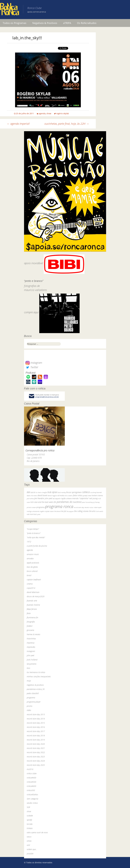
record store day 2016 (36, 727)
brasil (29, 575)
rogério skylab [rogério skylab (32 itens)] (45, 511)
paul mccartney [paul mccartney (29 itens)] (87, 502)
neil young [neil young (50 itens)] (93, 498)
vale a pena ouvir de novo (37, 832)
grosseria (30, 630)
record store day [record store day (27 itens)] (79, 507)
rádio (29, 710)
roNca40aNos (32, 795)
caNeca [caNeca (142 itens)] (86, 492)
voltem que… (32, 849)
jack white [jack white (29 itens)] (30, 499)
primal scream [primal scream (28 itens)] (31, 507)
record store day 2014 (36, 719)
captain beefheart (34, 580)
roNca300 (31, 790)
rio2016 (30, 769)
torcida (30, 824)
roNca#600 (31, 786)
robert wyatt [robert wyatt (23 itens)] (98, 507)
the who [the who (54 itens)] (92, 511)
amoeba (30, 558)
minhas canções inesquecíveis (39, 676)
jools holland (32, 660)
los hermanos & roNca (36, 672)
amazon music (33, 554)
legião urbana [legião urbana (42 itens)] (66, 498)
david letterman (33, 592)
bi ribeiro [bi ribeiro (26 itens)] (39, 492)
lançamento (32, 664)
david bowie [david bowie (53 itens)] (42, 495)
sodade (30, 816)
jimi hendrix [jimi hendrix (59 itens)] (39, 498)
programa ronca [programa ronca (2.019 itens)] (59, 506)
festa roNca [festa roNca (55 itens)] (78, 495)
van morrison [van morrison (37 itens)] (32, 514)
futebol (30, 626)
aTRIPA (67, 23)
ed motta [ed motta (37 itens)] (61, 496)
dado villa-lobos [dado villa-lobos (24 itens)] (32, 496)
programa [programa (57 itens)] (41, 507)
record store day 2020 (36, 744)
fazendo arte (32, 601)
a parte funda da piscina (37, 546)
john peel (30, 655)
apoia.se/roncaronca (37, 12)
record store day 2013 (36, 714)
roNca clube (32, 773)
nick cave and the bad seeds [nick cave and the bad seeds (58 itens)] (42, 502)
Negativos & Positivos (45, 23)
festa (29, 613)
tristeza (30, 828)
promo (30, 706)
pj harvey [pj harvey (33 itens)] (96, 502)
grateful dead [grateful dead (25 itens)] (87, 496)
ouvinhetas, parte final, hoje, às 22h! (67, 124)
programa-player (34, 702)
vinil (28, 845)
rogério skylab (62, 113)
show (49, 113)
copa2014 (31, 588)
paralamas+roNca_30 (36, 689)
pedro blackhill (33, 693)
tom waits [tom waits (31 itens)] (100, 511)
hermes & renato (33, 634)
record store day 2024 (36, 761)
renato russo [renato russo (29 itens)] (89, 507)
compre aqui (31, 312)
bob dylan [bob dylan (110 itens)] (52, 492)
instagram (31, 651)
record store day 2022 (36, 752)
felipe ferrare (32, 609)
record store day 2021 (36, 748)
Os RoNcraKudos (87, 23)
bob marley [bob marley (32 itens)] (62, 492)
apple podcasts (33, 563)
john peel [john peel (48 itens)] (48, 498)
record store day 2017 (36, 731)
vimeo (29, 841)
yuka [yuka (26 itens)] (39, 514)
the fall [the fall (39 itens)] (64, 511)
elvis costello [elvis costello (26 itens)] (69, 496)
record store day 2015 (36, 723)
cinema (30, 584)
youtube (30, 854)
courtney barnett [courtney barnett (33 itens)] (96, 492)
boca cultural (32, 571)
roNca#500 (31, 782)
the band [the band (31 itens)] (57, 511)
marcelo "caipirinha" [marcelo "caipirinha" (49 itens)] (80, 498)
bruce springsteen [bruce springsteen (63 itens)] (74, 492)
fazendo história (33, 605)
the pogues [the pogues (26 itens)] (70, 511)
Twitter (32, 367)
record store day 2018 (36, 736)
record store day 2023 (36, 757)
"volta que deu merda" (36, 537)
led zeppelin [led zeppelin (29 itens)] (57, 499)
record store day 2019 (36, 740)
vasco (29, 837)
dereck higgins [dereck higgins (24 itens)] (52, 496)
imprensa (31, 643)
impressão (31, 647)
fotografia (31, 622)
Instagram (34, 363)
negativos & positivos (35, 685)
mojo (29, 681)
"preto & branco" (34, 533)
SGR (28, 807)
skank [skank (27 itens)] (52, 511)
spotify (29, 820)
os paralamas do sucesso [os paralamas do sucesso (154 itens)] (68, 502)
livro (28, 668)
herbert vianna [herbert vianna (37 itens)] (97, 496)
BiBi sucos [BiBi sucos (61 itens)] (31, 492)
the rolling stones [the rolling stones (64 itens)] (81, 511)
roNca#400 (31, 778)
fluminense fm (32, 617)
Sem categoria (32, 799)
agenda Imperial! (18, 124)
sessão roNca (32, 803)
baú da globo (32, 567)
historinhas (31, 639)
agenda (42, 113)
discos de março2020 (36, 596)
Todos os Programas (15, 23)
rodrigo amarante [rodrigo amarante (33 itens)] (33, 511)
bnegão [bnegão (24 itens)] (45, 492)
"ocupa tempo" (33, 529)
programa (31, 698)
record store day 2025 (36, 765)
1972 (29, 542)
